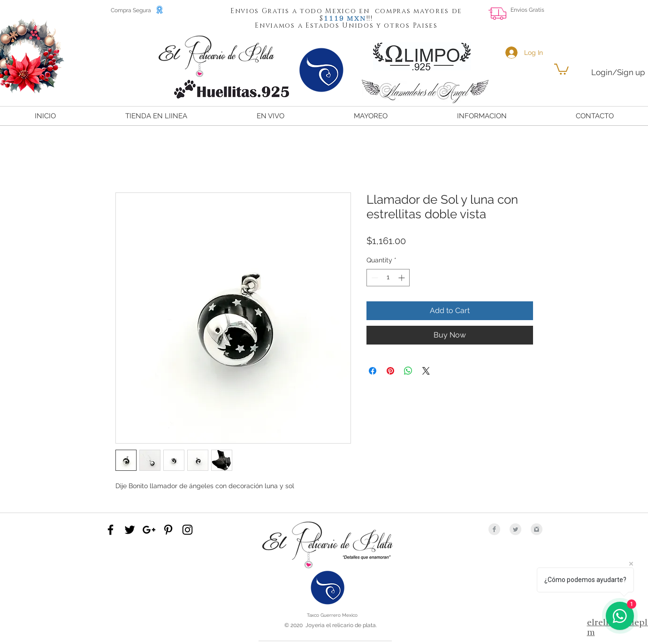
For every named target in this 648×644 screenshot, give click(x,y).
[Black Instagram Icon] (187, 530)
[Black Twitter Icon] (130, 530)
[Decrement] (374, 278)
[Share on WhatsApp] (408, 371)
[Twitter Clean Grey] (515, 529)
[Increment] (402, 278)
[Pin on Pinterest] (390, 371)
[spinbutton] (388, 278)
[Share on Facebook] (373, 371)
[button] (334, 18)
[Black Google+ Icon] (149, 530)
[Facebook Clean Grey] (494, 529)
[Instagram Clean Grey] (537, 529)
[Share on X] (426, 371)
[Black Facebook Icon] (111, 530)
